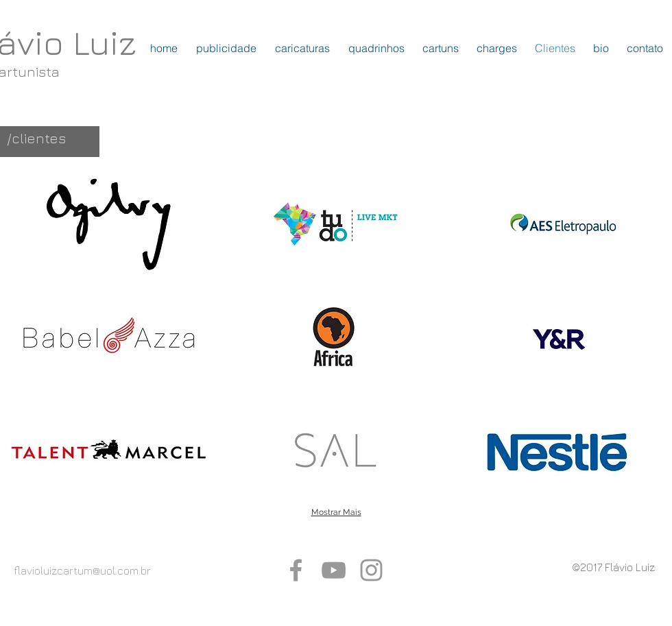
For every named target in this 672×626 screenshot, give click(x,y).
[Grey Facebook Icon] (296, 570)
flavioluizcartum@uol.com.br (82, 570)
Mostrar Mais (336, 512)
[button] (109, 224)
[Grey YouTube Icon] (334, 570)
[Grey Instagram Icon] (371, 570)
